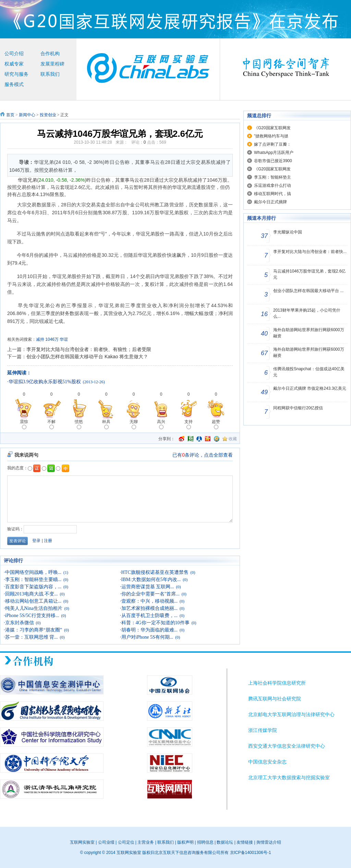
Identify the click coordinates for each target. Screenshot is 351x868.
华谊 (64, 339)
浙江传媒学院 (263, 730)
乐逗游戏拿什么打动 (273, 185)
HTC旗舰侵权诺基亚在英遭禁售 (155, 572)
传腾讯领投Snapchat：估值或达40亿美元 (309, 372)
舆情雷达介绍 (269, 842)
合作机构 (50, 54)
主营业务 (146, 842)
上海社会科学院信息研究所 (277, 683)
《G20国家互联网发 (272, 128)
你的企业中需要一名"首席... (150, 594)
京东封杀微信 (20, 623)
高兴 (161, 424)
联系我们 (50, 74)
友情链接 (245, 842)
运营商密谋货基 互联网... (148, 587)
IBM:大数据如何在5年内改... (151, 580)
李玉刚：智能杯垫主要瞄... (33, 580)
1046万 (52, 339)
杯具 (106, 424)
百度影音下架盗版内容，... (33, 587)
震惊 (24, 424)
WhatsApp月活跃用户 (274, 153)
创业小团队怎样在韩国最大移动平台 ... (308, 291)
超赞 (216, 424)
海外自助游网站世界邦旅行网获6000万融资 (309, 333)
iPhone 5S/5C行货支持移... (32, 616)
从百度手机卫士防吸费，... (150, 616)
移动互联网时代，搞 (273, 194)
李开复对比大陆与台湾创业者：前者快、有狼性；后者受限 (89, 349)
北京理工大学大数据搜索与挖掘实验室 (289, 778)
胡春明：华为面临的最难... (150, 630)
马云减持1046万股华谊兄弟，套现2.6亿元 (309, 274)
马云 (134, 180)
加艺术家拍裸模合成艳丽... (150, 608)
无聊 (134, 424)
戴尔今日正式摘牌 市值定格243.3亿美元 (310, 388)
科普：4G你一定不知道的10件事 (155, 623)
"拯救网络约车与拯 (271, 136)
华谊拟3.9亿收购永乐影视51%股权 (45, 382)
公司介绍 (14, 54)
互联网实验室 (82, 842)
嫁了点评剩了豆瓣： (273, 144)
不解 (51, 424)
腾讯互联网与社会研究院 (275, 699)
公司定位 (126, 842)
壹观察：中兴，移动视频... (150, 601)
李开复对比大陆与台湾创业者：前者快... (310, 252)
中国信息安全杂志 (267, 762)
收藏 (233, 439)
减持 (40, 339)
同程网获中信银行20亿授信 (298, 408)
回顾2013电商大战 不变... (32, 594)
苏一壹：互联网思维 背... (32, 637)
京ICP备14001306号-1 (251, 853)
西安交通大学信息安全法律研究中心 (287, 746)
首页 (10, 115)
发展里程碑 (52, 64)
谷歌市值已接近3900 (273, 161)
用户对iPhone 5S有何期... (147, 637)
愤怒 (79, 424)
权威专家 (14, 64)
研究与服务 (16, 74)
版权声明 (185, 842)
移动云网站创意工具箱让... (33, 601)
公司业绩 (106, 842)
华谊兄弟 (27, 180)
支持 (189, 424)
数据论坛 (225, 842)
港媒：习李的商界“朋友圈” (34, 630)
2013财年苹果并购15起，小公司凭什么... (307, 313)
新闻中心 (27, 115)
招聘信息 (205, 842)
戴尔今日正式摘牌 (270, 202)
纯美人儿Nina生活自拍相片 (34, 608)
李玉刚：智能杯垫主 (273, 177)
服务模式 (14, 85)
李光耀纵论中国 (288, 232)
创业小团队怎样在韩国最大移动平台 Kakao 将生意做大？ (87, 357)
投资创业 (48, 115)
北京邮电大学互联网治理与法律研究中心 (291, 715)
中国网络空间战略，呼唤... (33, 572)
